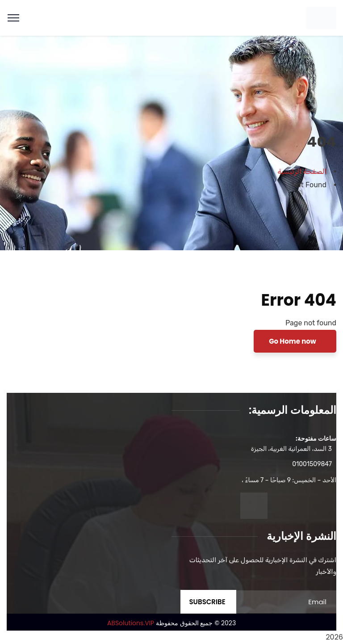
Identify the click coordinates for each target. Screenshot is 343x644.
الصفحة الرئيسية (302, 171)
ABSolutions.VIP (131, 623)
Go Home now (293, 341)
